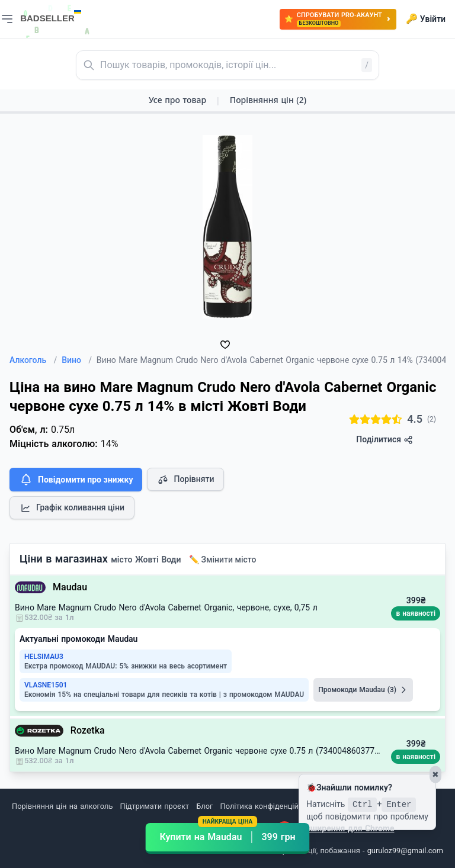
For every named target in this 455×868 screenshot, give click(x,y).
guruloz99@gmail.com (405, 851)
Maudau (70, 587)
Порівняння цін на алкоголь (62, 806)
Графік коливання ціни (72, 508)
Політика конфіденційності (269, 806)
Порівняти (185, 480)
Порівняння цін (268, 100)
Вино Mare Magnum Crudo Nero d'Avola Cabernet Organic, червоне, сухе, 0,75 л (166, 607)
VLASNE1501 (46, 685)
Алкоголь (33, 360)
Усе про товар (177, 100)
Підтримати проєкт (155, 806)
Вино (77, 360)
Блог (204, 806)
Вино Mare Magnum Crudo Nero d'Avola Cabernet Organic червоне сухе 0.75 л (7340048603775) (198, 751)
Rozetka (88, 730)
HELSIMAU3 (44, 657)
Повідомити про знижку (76, 480)
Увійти (426, 19)
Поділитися (384, 440)
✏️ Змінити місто (223, 560)
